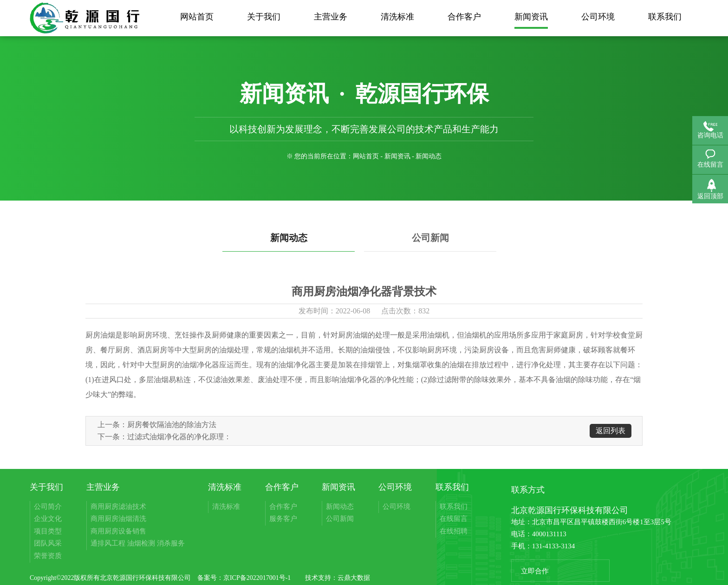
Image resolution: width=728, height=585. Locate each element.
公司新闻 (430, 238)
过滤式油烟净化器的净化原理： (179, 437)
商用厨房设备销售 (118, 531)
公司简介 (48, 507)
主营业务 (331, 17)
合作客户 (464, 17)
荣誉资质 (48, 556)
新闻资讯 (531, 17)
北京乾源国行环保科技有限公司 (146, 578)
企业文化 (48, 519)
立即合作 (535, 571)
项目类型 (48, 531)
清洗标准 (397, 17)
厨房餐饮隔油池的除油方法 (172, 425)
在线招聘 (454, 531)
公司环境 (598, 17)
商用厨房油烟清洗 (118, 519)
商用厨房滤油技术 (118, 507)
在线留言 (454, 519)
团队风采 (48, 543)
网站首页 (197, 17)
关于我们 (264, 17)
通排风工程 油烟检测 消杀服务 (138, 543)
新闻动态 (289, 238)
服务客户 (283, 519)
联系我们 (665, 17)
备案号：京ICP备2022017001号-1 (244, 578)
